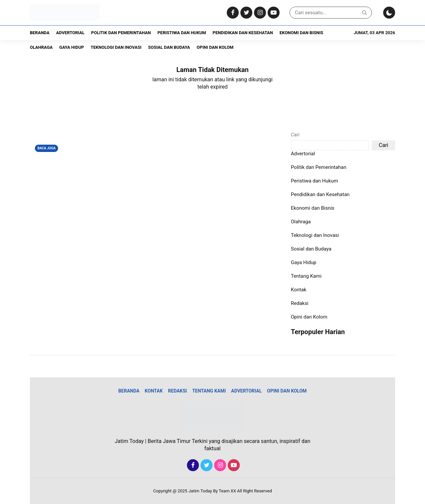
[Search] (364, 12)
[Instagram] (259, 13)
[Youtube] (273, 13)
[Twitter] (246, 13)
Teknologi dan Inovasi (116, 47)
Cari (295, 135)
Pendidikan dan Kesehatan (243, 33)
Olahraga (41, 47)
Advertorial (70, 33)
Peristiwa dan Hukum (182, 33)
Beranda (40, 33)
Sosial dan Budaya (169, 47)
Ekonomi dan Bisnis (301, 33)
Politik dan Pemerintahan (121, 33)
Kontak (299, 290)
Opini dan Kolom (215, 47)
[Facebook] (232, 13)
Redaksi (300, 303)
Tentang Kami (306, 276)
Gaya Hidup (72, 47)
